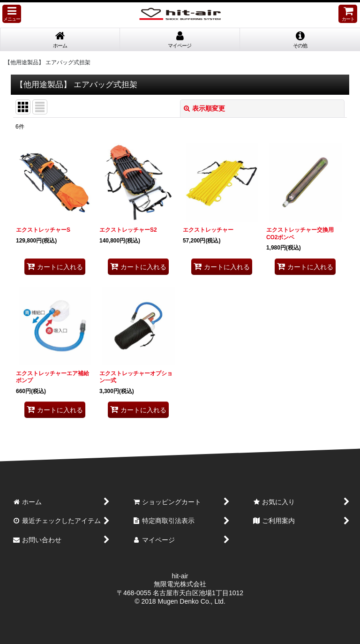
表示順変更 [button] (204, 108)
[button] (12, 14)
